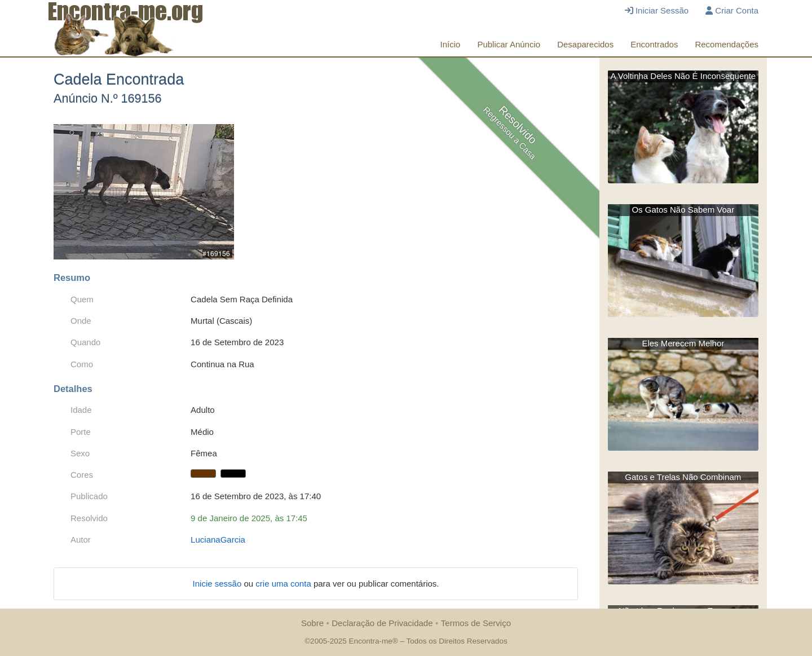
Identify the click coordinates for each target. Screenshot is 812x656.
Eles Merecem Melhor (683, 343)
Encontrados (654, 44)
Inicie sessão (219, 584)
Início (451, 44)
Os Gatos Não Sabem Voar (683, 210)
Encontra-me (370, 641)
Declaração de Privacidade (382, 623)
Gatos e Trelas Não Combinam (683, 477)
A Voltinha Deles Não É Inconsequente (683, 76)
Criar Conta (732, 10)
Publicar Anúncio (509, 44)
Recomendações (727, 44)
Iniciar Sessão (657, 10)
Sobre (312, 623)
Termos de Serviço (476, 623)
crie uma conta (284, 584)
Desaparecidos (585, 44)
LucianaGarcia (218, 540)
